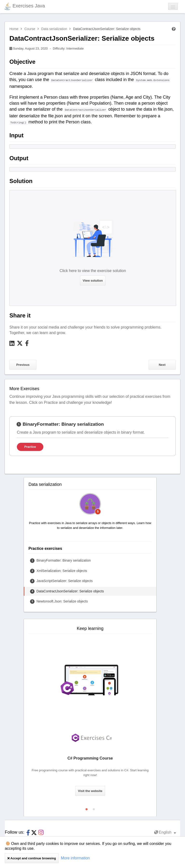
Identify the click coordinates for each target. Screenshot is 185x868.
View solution (93, 281)
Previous (23, 365)
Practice (30, 447)
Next (162, 365)
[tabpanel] (92, 436)
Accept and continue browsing (32, 858)
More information (75, 858)
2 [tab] (94, 808)
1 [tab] (86, 808)
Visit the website (90, 791)
